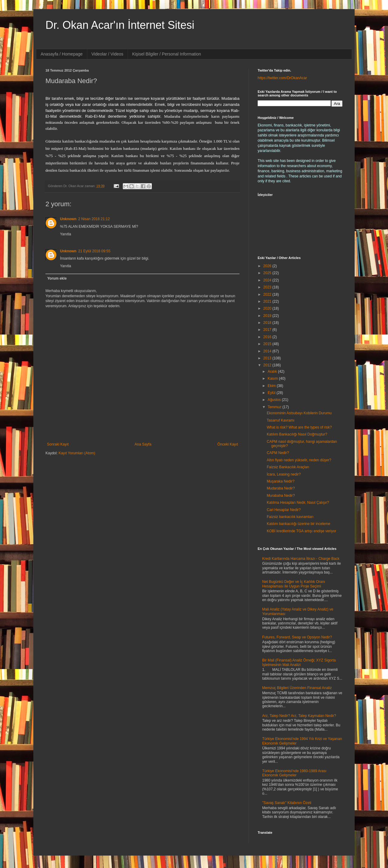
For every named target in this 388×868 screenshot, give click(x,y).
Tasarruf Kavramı (281, 420)
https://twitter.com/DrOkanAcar (282, 78)
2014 (268, 351)
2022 (268, 294)
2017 (268, 330)
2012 (268, 365)
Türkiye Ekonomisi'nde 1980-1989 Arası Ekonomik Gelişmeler (294, 773)
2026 (268, 266)
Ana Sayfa (143, 444)
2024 (268, 280)
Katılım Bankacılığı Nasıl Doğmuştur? (297, 434)
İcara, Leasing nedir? (284, 474)
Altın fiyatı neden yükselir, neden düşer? (299, 460)
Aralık (273, 372)
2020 (268, 308)
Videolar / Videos (107, 54)
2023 (268, 287)
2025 (268, 273)
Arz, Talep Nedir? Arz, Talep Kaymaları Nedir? (299, 716)
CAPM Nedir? (278, 453)
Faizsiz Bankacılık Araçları (288, 467)
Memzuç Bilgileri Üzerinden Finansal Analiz (297, 688)
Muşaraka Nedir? (281, 481)
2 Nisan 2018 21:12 (94, 219)
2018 (268, 323)
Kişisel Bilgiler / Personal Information (167, 54)
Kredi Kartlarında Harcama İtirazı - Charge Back (301, 559)
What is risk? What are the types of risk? (299, 427)
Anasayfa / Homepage (62, 54)
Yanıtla (65, 234)
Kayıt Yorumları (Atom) (77, 453)
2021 (268, 301)
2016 (268, 337)
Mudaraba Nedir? (281, 488)
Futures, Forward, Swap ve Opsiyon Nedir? (297, 637)
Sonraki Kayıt (58, 444)
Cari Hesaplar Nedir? (284, 510)
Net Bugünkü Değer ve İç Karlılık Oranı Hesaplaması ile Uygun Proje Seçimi (294, 584)
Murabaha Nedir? (281, 496)
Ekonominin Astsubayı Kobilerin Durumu (299, 413)
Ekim (272, 386)
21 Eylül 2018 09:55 (94, 251)
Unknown (68, 219)
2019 (268, 316)
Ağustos (275, 400)
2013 (268, 358)
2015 (268, 344)
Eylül (272, 393)
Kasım (273, 378)
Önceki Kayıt (228, 444)
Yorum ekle (57, 278)
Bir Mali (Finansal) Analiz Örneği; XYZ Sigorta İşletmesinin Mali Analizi (299, 662)
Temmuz (275, 407)
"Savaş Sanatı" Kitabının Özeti (287, 803)
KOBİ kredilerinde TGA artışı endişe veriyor (301, 531)
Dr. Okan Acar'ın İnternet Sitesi (120, 25)
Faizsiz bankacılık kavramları (290, 517)
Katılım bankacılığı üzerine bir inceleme (298, 524)
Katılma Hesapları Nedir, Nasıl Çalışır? (298, 503)
